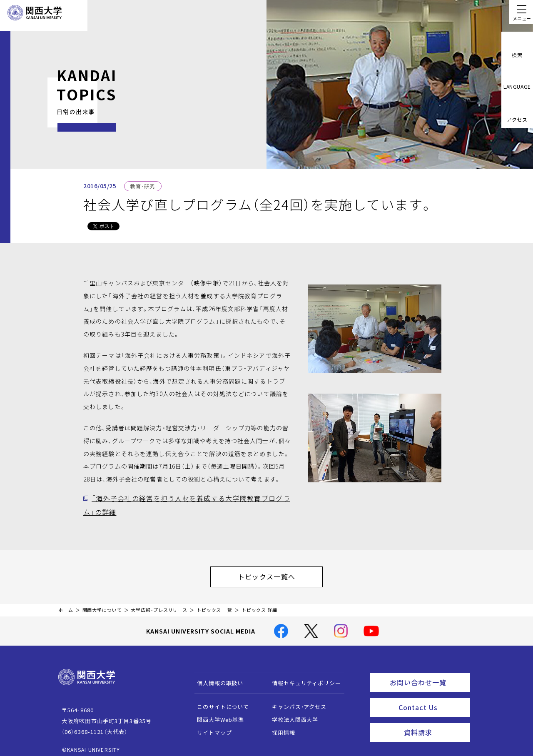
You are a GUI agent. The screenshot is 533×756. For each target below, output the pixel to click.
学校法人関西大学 (291, 714)
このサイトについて (219, 701)
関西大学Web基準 (217, 714)
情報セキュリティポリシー (303, 677)
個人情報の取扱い (216, 677)
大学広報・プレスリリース (159, 604)
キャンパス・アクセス (295, 701)
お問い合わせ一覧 (428, 675)
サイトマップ (210, 727)
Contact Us (432, 698)
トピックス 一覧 (214, 604)
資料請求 (435, 721)
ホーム (66, 604)
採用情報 (280, 727)
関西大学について (102, 604)
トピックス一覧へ (275, 573)
